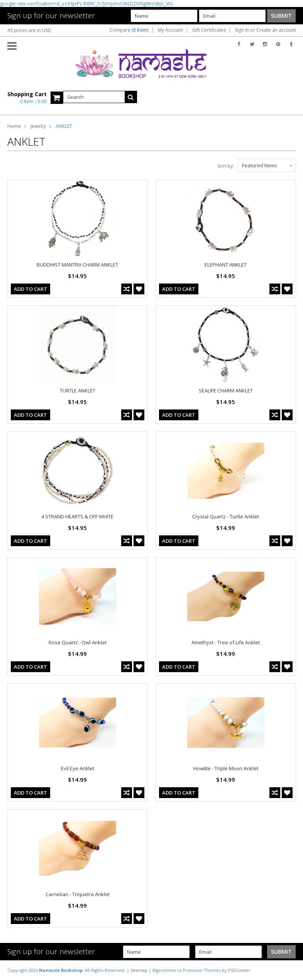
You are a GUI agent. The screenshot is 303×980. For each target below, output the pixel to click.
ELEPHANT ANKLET (226, 265)
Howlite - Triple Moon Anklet (226, 768)
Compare (129, 30)
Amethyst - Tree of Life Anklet (226, 642)
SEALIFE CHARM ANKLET (226, 391)
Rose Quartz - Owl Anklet (78, 642)
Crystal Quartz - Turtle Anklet (226, 516)
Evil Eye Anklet (78, 768)
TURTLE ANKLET (78, 391)
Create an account (276, 30)
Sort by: (226, 166)
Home (14, 126)
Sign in (242, 30)
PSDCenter (239, 970)
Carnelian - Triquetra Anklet (78, 894)
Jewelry (38, 126)
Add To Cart (30, 289)
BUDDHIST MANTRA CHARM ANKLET (77, 265)
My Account (170, 30)
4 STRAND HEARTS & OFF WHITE (77, 516)
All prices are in (29, 30)
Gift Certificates (209, 30)
